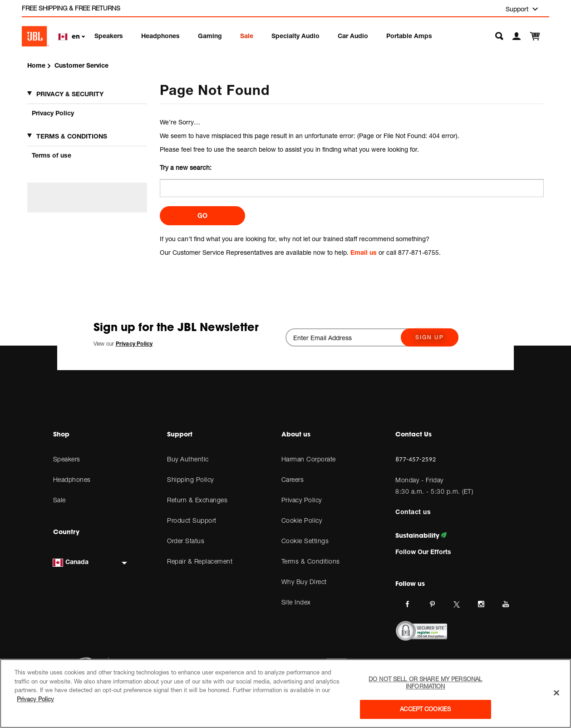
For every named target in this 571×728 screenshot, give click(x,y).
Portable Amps (409, 36)
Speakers (109, 36)
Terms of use (52, 155)
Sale (247, 36)
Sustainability (421, 535)
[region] (285, 693)
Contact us (413, 512)
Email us (364, 252)
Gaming (210, 36)
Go (202, 215)
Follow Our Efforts (423, 552)
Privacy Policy (53, 113)
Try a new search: (186, 167)
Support (518, 9)
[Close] (556, 693)
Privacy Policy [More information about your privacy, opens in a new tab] (35, 699)
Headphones (160, 36)
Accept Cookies (425, 709)
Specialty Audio (295, 36)
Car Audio (353, 36)
